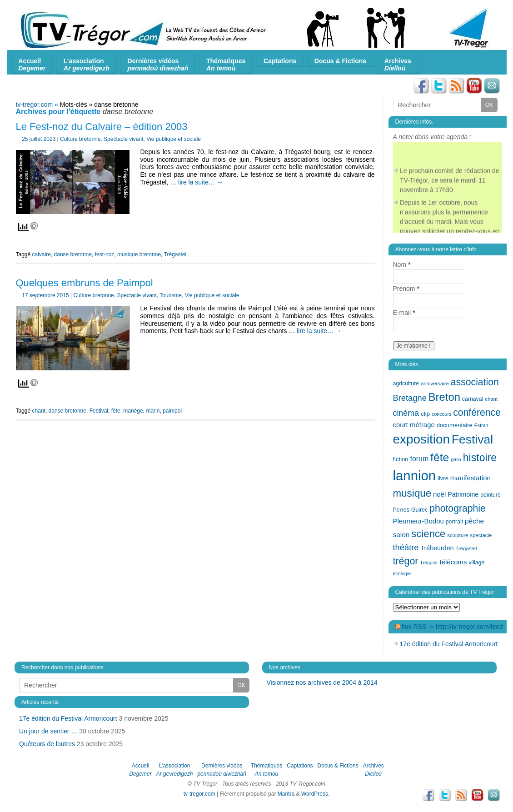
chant (39, 411)
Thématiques (226, 65)
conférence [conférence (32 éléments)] (477, 412)
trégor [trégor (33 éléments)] (406, 561)
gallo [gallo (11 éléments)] (456, 459)
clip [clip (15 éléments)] (425, 414)
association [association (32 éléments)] (475, 382)
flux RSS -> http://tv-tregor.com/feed (452, 627)
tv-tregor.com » (38, 105)
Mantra (286, 794)
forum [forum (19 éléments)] (419, 459)
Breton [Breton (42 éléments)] (444, 397)
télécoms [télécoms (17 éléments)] (453, 562)
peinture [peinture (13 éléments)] (491, 495)
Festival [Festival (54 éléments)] (472, 439)
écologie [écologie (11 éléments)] (402, 573)
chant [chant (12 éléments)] (491, 399)
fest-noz (105, 254)
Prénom (406, 289)
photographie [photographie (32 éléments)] (458, 508)
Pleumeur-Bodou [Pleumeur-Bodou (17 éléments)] (418, 521)
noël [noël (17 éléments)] (439, 494)
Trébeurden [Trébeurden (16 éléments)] (437, 548)
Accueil (32, 65)
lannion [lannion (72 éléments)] (415, 476)
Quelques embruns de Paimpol (85, 283)
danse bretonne (73, 254)
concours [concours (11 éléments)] (441, 414)
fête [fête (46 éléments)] (440, 457)
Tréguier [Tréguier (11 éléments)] (429, 563)
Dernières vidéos (158, 65)
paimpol (172, 411)
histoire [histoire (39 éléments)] (480, 458)
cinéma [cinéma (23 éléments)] (406, 413)
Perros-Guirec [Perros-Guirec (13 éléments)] (411, 510)
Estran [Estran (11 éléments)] (481, 425)
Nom (402, 264)
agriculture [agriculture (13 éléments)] (406, 384)
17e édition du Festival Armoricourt (449, 644)
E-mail (404, 313)
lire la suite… (201, 182)
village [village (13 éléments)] (476, 563)
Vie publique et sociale (174, 139)
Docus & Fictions (340, 61)
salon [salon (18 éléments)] (401, 535)
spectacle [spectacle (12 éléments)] (481, 535)
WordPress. (315, 794)
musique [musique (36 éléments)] (412, 493)
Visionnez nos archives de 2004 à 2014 (322, 682)
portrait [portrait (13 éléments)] (454, 522)
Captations (280, 61)
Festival (99, 411)
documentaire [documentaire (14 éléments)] (455, 425)
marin (153, 411)
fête (116, 411)
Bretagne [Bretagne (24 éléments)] (410, 398)
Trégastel (175, 254)
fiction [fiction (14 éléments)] (401, 459)
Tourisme (171, 295)
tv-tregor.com (199, 794)
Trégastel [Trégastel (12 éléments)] (466, 548)
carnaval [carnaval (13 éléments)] (473, 399)
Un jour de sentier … (48, 731)
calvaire (42, 254)
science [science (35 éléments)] (428, 534)
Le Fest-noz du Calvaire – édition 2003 (102, 127)
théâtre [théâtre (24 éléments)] (406, 547)
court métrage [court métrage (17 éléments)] (414, 425)
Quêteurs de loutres (47, 744)
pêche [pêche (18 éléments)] (474, 521)
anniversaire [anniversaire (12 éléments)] (435, 384)
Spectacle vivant (123, 139)
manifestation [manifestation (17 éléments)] (471, 478)
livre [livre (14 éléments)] (443, 478)
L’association (87, 65)
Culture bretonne (80, 139)
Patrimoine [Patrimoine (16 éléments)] (463, 494)
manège (133, 411)
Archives (398, 65)
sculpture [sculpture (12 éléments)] (458, 535)
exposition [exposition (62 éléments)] (422, 439)
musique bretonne (139, 254)
